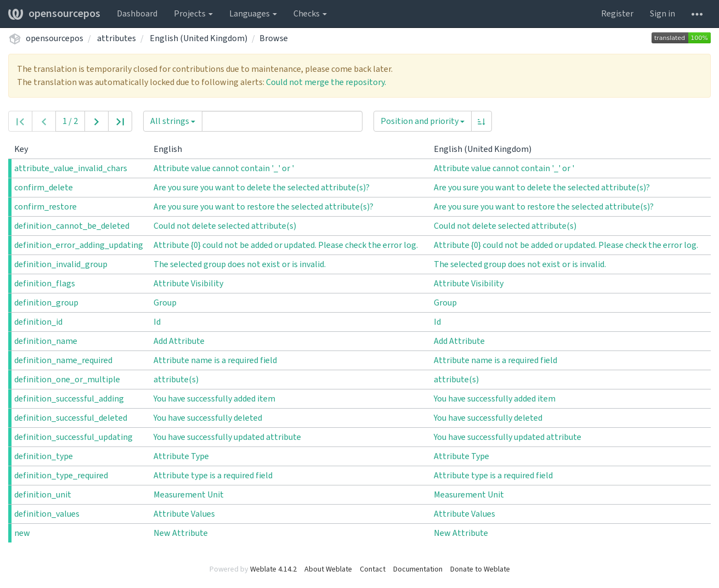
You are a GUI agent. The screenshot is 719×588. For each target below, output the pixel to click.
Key (26, 149)
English (172, 149)
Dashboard (137, 14)
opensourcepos (54, 14)
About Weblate (328, 569)
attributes (117, 38)
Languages (253, 14)
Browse (274, 38)
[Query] (282, 121)
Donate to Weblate (480, 569)
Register (617, 14)
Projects (193, 14)
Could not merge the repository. (326, 82)
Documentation (418, 569)
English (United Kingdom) (199, 38)
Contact (373, 569)
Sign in (663, 14)
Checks (310, 14)
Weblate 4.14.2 (273, 569)
